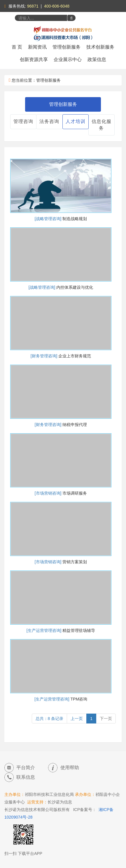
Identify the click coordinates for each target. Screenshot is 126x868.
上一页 (77, 719)
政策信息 (97, 59)
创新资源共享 (34, 59)
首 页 (17, 47)
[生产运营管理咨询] (45, 630)
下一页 (106, 719)
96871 (33, 6)
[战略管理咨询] (49, 219)
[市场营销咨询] (49, 493)
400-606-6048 (57, 6)
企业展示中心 (68, 59)
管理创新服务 (66, 47)
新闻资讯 (37, 47)
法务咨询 (49, 121)
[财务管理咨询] (45, 356)
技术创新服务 (100, 47)
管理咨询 (23, 121)
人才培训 (76, 121)
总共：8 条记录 (50, 719)
